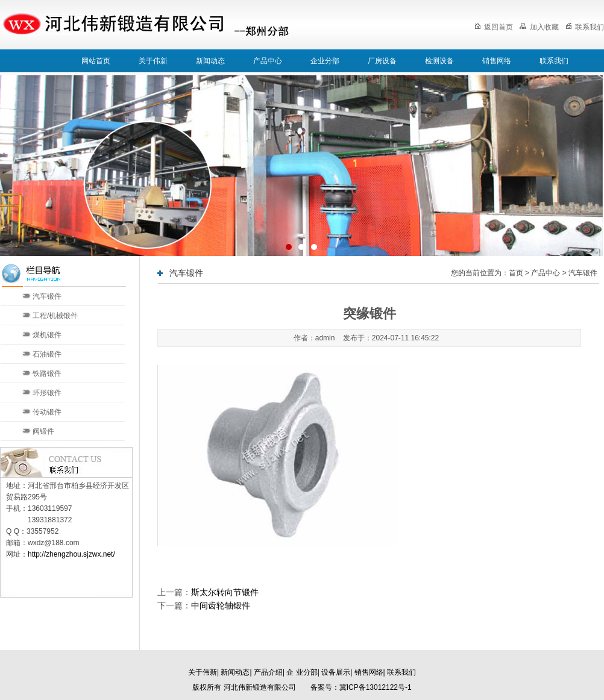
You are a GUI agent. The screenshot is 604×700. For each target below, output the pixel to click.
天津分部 (195, 657)
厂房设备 (382, 61)
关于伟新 (153, 61)
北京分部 (152, 657)
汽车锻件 (47, 296)
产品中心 (268, 61)
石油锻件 (47, 354)
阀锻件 (43, 431)
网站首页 (96, 61)
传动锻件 (47, 412)
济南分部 (239, 657)
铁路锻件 (47, 373)
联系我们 (585, 27)
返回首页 (494, 27)
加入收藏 (539, 27)
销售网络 (497, 61)
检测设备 (439, 61)
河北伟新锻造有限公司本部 (80, 657)
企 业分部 (302, 672)
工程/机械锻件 (55, 316)
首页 (516, 273)
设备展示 (336, 672)
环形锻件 (47, 393)
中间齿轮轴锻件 (221, 605)
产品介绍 (268, 672)
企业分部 (325, 61)
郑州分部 (326, 657)
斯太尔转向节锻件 (225, 592)
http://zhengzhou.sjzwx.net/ (71, 554)
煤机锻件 (47, 335)
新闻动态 (210, 61)
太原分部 (282, 657)
